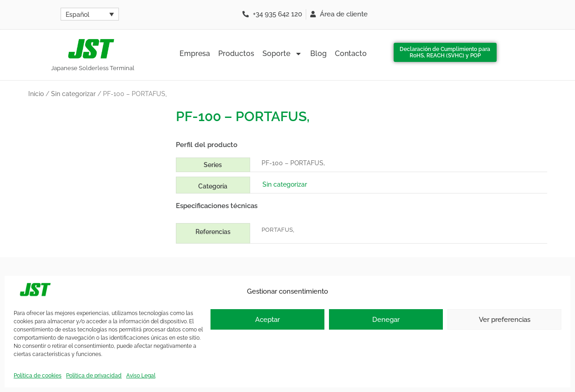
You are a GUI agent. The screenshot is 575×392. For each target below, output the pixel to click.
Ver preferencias (505, 320)
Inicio (36, 94)
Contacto (351, 53)
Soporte (282, 54)
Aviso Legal (141, 376)
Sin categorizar (73, 94)
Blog (318, 53)
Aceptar (267, 320)
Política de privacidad (94, 376)
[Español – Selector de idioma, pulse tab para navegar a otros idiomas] (90, 14)
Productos (236, 53)
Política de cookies (38, 376)
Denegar (386, 320)
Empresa (195, 53)
